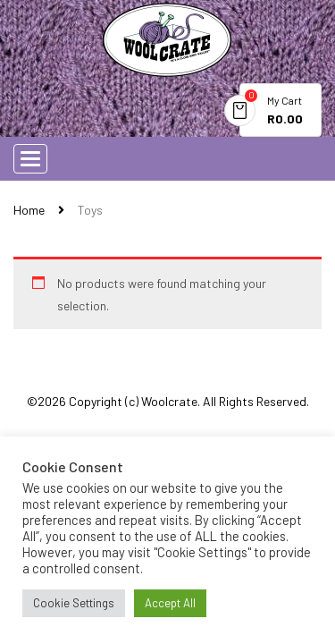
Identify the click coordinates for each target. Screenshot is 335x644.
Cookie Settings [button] (74, 603)
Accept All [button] (170, 603)
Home (29, 210)
